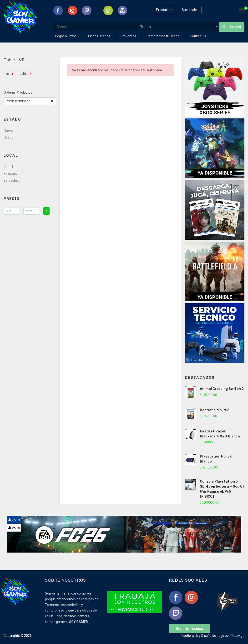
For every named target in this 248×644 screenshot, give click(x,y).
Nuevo (8, 130)
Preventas (129, 36)
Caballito (10, 167)
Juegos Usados (99, 36)
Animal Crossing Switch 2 (222, 389)
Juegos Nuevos (65, 36)
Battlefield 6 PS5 (215, 410)
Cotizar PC (198, 36)
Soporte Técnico (189, 629)
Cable (23, 74)
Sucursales (190, 10)
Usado (9, 137)
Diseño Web (189, 636)
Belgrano (10, 174)
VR (7, 74)
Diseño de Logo (213, 636)
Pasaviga (238, 636)
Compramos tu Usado (163, 36)
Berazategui (12, 181)
